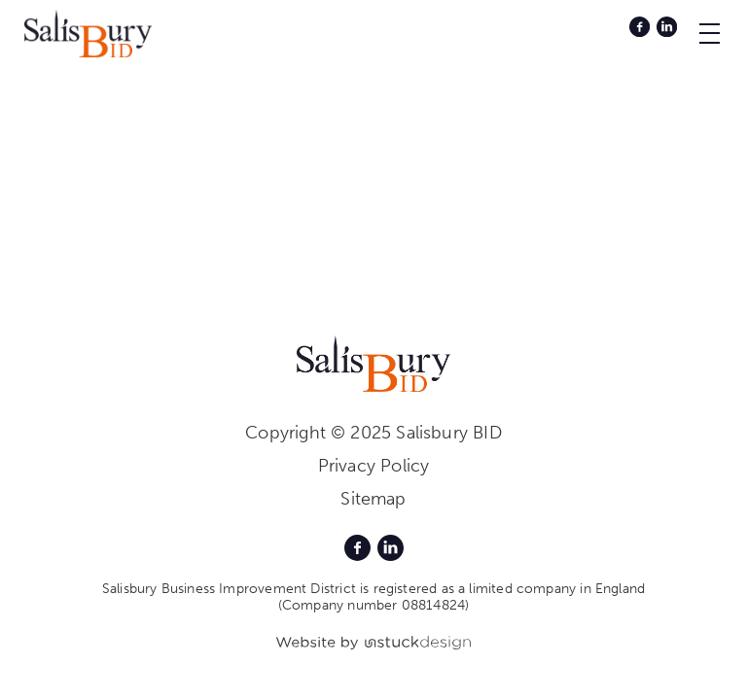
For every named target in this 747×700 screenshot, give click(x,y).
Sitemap (373, 499)
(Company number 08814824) (374, 605)
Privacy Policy (374, 466)
